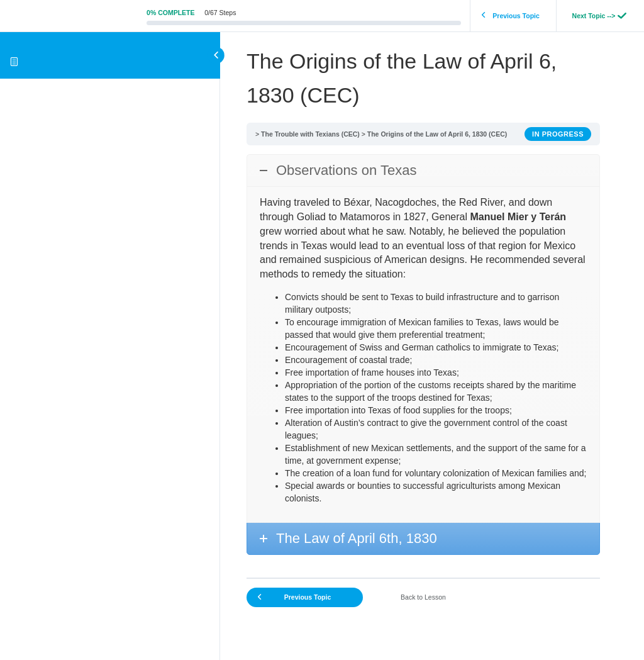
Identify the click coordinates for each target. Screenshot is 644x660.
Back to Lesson (423, 597)
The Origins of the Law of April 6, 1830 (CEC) (437, 134)
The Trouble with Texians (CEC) (310, 134)
